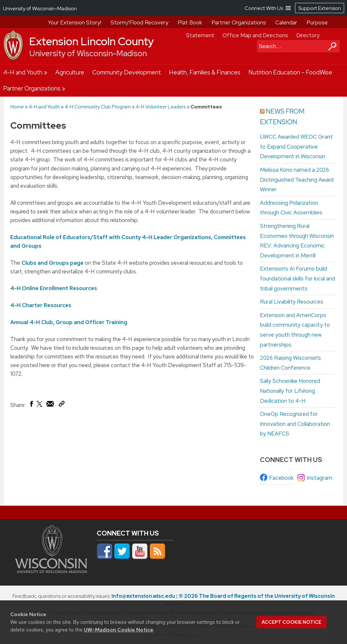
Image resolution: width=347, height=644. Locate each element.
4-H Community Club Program (98, 107)
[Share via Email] (50, 405)
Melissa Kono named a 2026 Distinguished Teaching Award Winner (297, 180)
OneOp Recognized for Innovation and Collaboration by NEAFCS (295, 424)
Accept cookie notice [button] (291, 622)
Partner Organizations (239, 22)
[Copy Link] (62, 405)
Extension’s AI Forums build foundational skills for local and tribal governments (298, 278)
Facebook (281, 478)
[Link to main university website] (51, 571)
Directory (308, 35)
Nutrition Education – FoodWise (290, 72)
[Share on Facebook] (31, 405)
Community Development (127, 72)
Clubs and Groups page (53, 262)
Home (17, 107)
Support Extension (320, 8)
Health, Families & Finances (205, 72)
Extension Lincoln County (92, 41)
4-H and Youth (23, 72)
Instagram (320, 478)
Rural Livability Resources (292, 302)
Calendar (286, 22)
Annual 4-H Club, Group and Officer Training (69, 322)
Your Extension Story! (75, 22)
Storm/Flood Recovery (139, 22)
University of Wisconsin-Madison (88, 53)
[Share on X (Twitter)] (40, 406)
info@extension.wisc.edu (143, 596)
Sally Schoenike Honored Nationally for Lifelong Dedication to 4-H (290, 391)
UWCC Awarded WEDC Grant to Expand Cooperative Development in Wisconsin (296, 146)
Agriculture (70, 72)
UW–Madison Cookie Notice (119, 630)
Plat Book (190, 22)
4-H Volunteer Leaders (161, 107)
